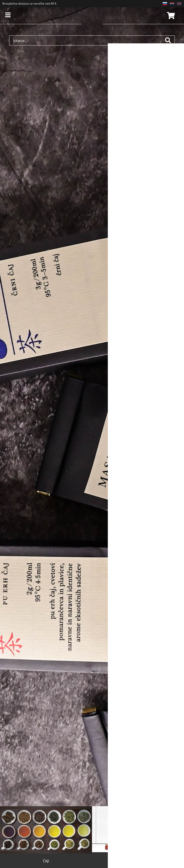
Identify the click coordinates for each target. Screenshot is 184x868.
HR (172, 4)
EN (179, 4)
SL (165, 4)
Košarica (170, 16)
